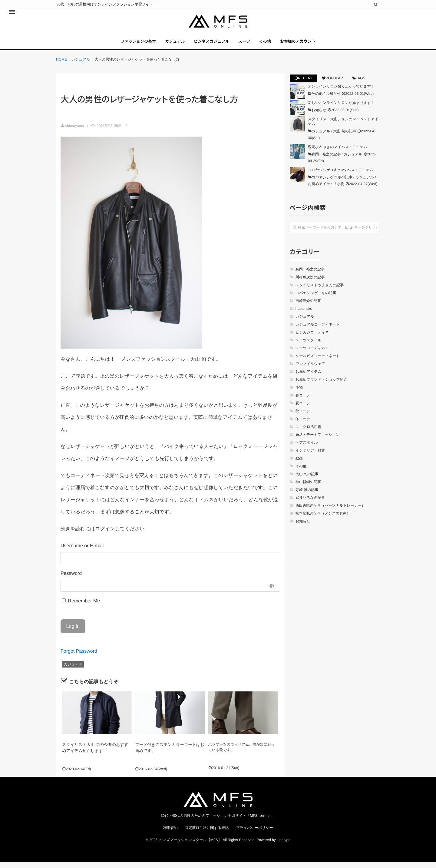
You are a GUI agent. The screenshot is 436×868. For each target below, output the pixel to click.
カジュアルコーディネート (318, 331)
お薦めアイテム (321, 191)
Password (71, 580)
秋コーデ (303, 418)
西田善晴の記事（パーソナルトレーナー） (330, 512)
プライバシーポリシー (254, 833)
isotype (285, 846)
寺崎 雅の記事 (307, 497)
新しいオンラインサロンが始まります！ (341, 110)
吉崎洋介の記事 (308, 308)
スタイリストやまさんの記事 (320, 292)
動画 (299, 465)
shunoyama (74, 133)
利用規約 (170, 833)
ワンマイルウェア (310, 371)
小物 (341, 191)
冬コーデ (303, 426)
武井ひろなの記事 (310, 505)
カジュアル (167, 45)
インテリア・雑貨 (310, 457)
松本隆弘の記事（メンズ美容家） (323, 520)
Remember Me (81, 608)
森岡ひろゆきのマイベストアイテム (338, 154)
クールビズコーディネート (318, 363)
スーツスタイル (309, 347)
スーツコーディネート (314, 355)
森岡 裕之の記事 (326, 161)
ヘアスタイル (307, 449)
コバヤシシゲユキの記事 (332, 184)
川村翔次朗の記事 (310, 284)
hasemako (304, 316)
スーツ (247, 45)
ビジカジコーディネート (316, 339)
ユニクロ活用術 (308, 434)
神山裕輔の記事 (308, 489)
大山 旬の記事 (345, 138)
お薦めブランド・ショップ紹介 (321, 386)
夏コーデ (303, 410)
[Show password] (271, 593)
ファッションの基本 (125, 45)
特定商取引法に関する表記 (207, 833)
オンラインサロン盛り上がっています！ (341, 93)
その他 (273, 45)
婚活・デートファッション (318, 442)
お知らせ (333, 101)
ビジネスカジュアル (209, 45)
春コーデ (303, 402)
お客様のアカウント (311, 45)
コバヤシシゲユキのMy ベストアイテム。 (342, 177)
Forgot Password (79, 658)
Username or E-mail (82, 553)
